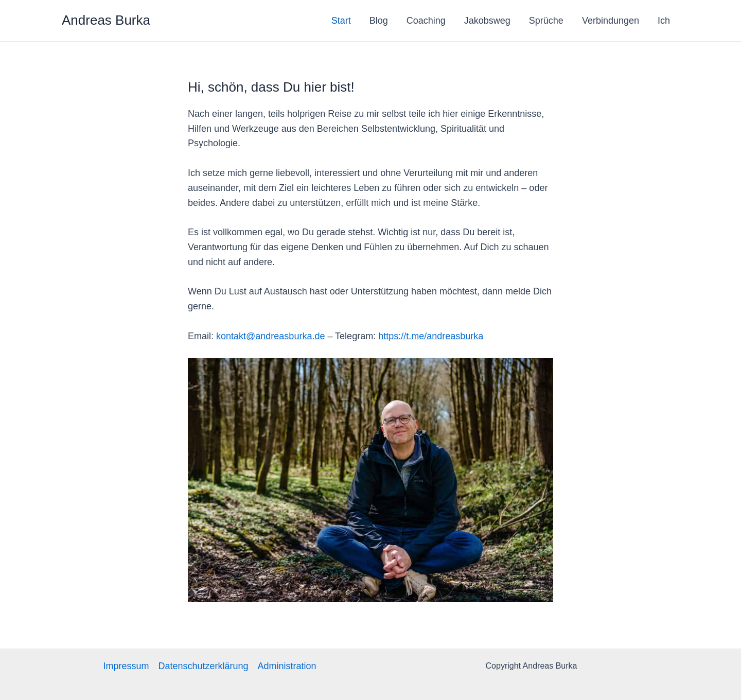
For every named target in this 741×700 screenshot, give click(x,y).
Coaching (426, 21)
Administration (287, 666)
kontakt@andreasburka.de (270, 336)
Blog (379, 21)
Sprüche (546, 21)
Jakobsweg (487, 21)
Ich (664, 21)
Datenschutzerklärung (203, 666)
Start (341, 21)
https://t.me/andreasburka (431, 336)
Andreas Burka (106, 20)
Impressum (126, 666)
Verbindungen (611, 21)
